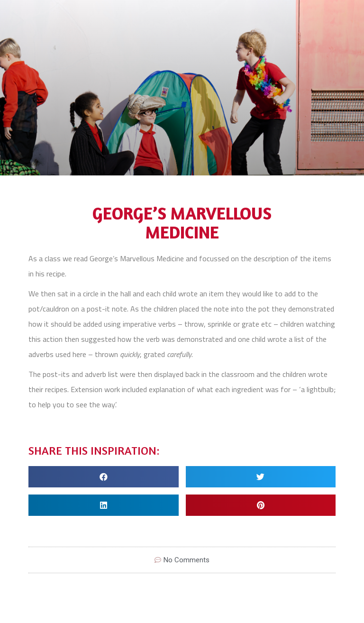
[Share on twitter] (261, 477)
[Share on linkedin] (104, 505)
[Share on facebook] (104, 477)
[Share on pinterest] (261, 505)
